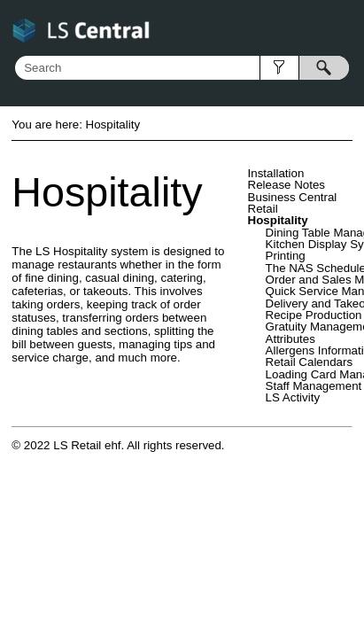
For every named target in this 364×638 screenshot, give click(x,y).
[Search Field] (182, 68)
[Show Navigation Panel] (343, 28)
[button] (279, 68)
